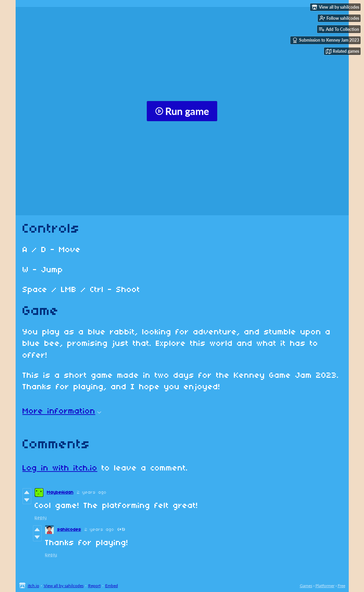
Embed (112, 586)
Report (94, 586)
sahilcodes (69, 530)
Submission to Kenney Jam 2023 (326, 40)
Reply (41, 518)
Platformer (325, 586)
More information (62, 411)
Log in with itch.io (60, 468)
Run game (182, 111)
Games (306, 586)
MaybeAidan (60, 493)
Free (341, 586)
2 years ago (92, 493)
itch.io (33, 586)
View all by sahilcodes (64, 586)
